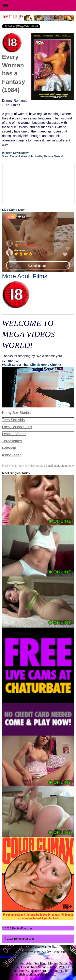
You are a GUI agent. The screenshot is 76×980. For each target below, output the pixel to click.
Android (5, 956)
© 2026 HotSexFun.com (17, 928)
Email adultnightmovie (60, 466)
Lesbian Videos (14, 434)
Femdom (9, 448)
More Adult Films (25, 291)
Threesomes (12, 441)
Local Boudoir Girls (17, 427)
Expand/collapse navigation (38, 5)
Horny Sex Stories (16, 413)
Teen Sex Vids (13, 420)
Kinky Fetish (12, 455)
